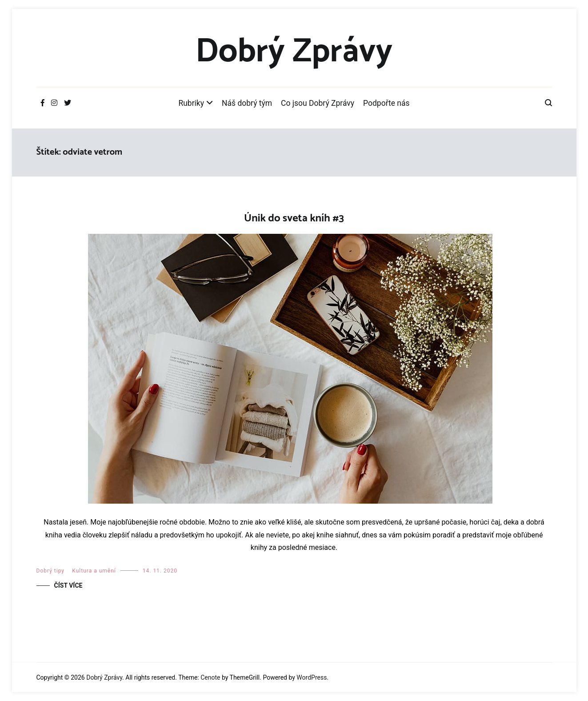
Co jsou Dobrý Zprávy (318, 103)
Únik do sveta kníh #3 (294, 218)
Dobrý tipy (50, 571)
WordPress (312, 677)
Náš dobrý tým (247, 103)
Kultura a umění (94, 571)
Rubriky (191, 103)
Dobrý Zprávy (294, 52)
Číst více (68, 585)
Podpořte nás (386, 103)
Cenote (210, 677)
